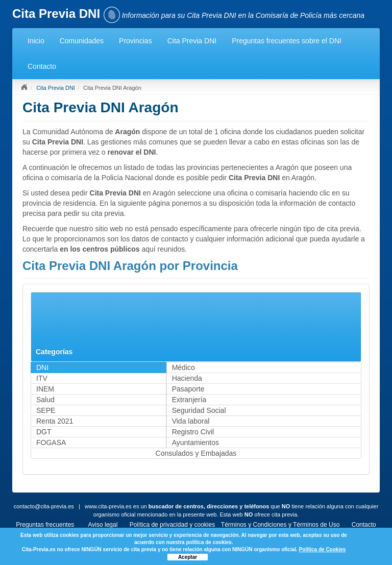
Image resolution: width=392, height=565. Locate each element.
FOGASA (51, 443)
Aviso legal (103, 525)
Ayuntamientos (195, 443)
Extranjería (189, 400)
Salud (45, 400)
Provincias (136, 41)
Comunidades (82, 41)
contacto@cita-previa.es (44, 506)
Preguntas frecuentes (45, 525)
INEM (45, 389)
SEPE (46, 410)
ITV (42, 378)
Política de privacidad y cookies (172, 525)
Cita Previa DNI (192, 41)
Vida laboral (191, 421)
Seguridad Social (199, 410)
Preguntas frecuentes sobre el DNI (287, 41)
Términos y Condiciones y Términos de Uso (280, 525)
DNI (42, 367)
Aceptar (188, 557)
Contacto (42, 66)
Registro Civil (193, 432)
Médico (183, 367)
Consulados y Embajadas (196, 453)
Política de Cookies (323, 549)
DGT (44, 432)
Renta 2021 (55, 421)
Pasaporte (188, 389)
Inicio (36, 41)
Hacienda (187, 378)
